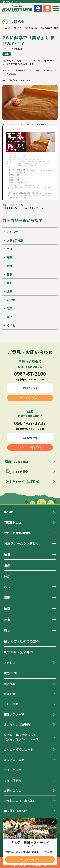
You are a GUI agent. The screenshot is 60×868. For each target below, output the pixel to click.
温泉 (10, 308)
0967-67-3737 (30, 423)
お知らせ (12, 232)
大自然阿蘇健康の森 (17, 533)
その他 (11, 325)
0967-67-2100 (30, 374)
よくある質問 (20, 462)
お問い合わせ (30, 388)
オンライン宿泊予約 (30, 447)
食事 (10, 291)
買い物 (11, 300)
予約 (47, 10)
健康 (10, 266)
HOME (8, 512)
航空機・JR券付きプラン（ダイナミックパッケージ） (23, 737)
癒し (7, 54)
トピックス (11, 704)
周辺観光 (10, 684)
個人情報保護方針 (16, 811)
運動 (10, 257)
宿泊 (10, 317)
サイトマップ (13, 770)
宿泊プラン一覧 (14, 714)
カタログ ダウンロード (19, 749)
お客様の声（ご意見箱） (27, 481)
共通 (10, 249)
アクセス (10, 663)
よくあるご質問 (14, 760)
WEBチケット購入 (30, 398)
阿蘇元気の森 (13, 522)
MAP (38, 10)
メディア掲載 (15, 240)
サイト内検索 (20, 472)
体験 (10, 274)
